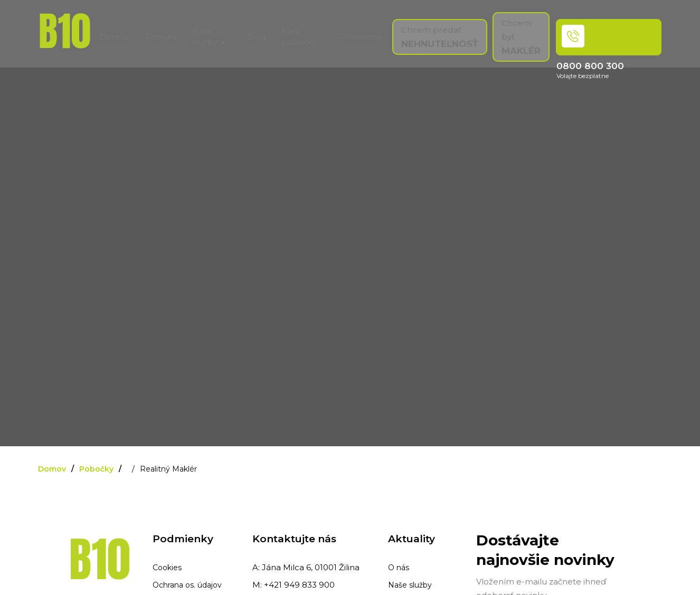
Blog (256, 37)
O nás (399, 568)
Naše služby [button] (209, 37)
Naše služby (410, 585)
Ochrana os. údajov (187, 585)
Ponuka (161, 37)
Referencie (360, 37)
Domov (114, 37)
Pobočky (96, 469)
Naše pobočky (299, 37)
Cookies (167, 568)
